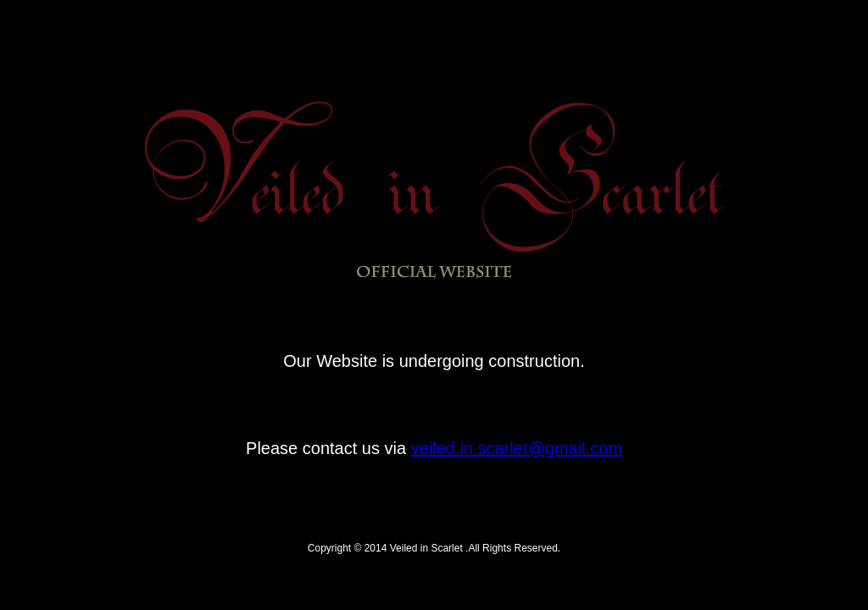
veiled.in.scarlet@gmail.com (517, 448)
